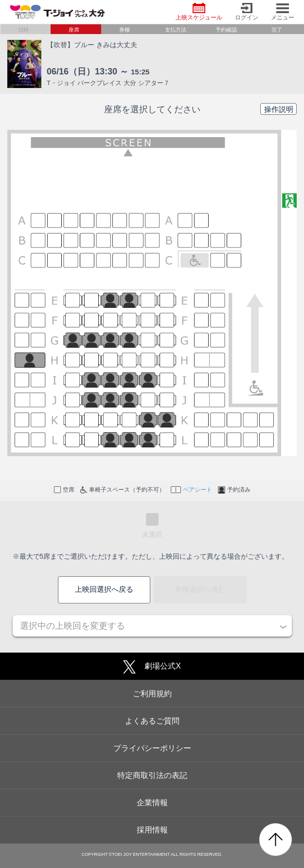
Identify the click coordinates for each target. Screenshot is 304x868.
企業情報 (152, 803)
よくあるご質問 (152, 721)
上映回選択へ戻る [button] (104, 589)
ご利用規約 (152, 694)
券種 (125, 30)
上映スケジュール (199, 12)
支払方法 (176, 30)
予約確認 (226, 30)
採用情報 (152, 830)
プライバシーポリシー (152, 748)
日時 (23, 30)
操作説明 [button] (279, 109)
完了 (277, 30)
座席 (74, 30)
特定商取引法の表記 (152, 775)
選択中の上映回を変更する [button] (72, 626)
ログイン (247, 12)
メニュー (283, 12)
